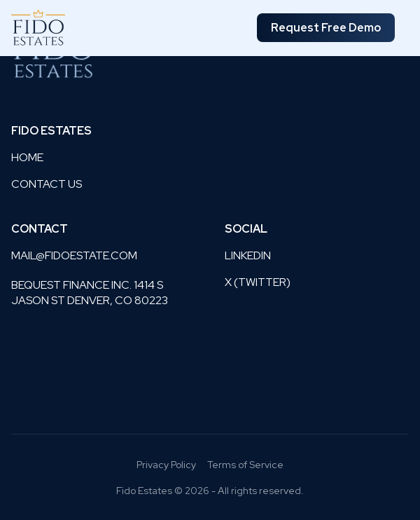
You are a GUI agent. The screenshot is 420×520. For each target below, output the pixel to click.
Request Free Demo (326, 28)
